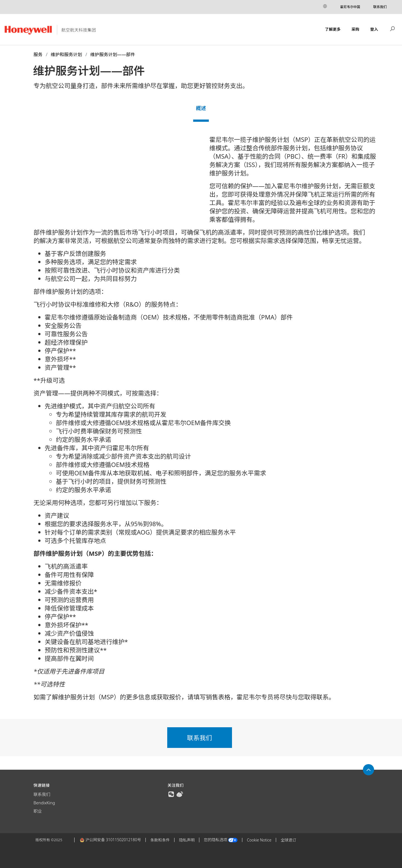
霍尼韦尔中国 (350, 7)
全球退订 (288, 840)
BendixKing (44, 803)
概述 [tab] (201, 108)
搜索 (393, 28)
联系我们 (380, 7)
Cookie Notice (259, 840)
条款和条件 (160, 840)
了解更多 (333, 29)
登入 (374, 29)
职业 (38, 811)
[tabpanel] (201, 420)
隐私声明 (187, 840)
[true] (171, 794)
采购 (355, 29)
